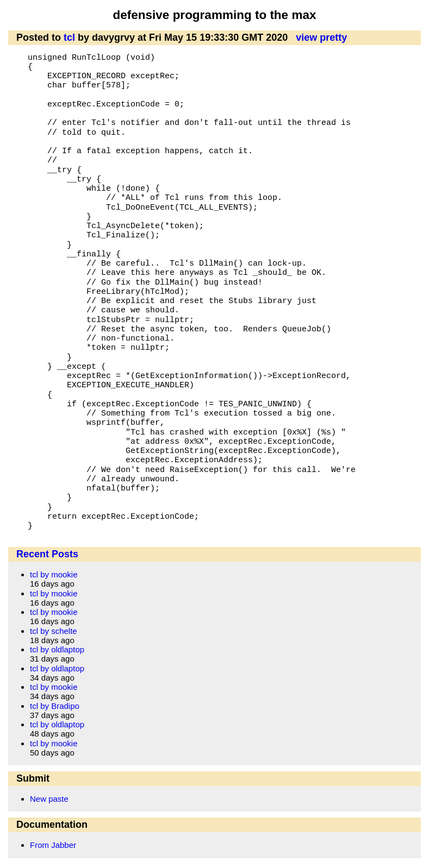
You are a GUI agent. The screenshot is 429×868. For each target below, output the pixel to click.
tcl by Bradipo (55, 706)
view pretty (321, 37)
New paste (49, 799)
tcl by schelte (54, 631)
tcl (69, 37)
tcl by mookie (54, 574)
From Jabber (53, 845)
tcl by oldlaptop (57, 649)
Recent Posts (47, 554)
